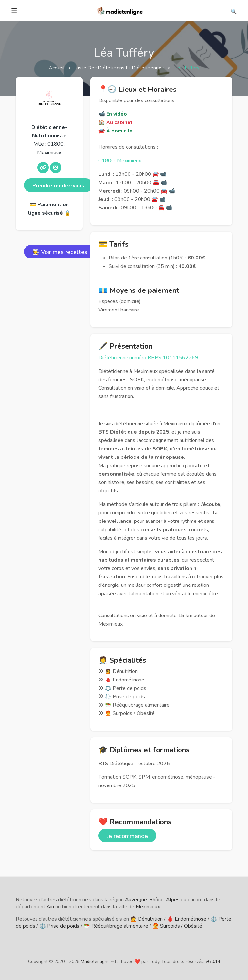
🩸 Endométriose (187, 919)
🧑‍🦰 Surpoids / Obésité (177, 926)
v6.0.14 (213, 961)
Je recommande (127, 836)
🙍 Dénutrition (146, 919)
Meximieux (148, 907)
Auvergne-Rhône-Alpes (152, 900)
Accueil (57, 68)
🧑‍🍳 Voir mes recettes (60, 252)
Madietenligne (95, 961)
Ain (50, 907)
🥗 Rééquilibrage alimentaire (116, 926)
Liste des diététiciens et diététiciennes (120, 68)
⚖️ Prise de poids (59, 926)
